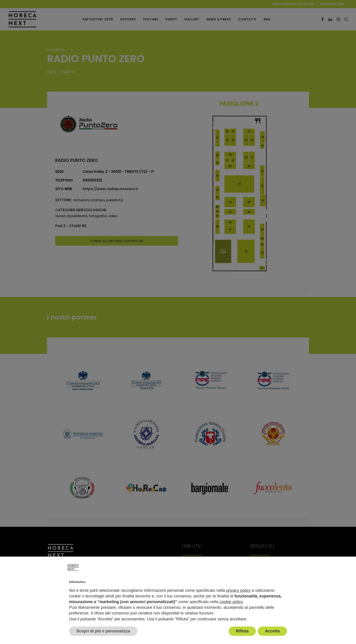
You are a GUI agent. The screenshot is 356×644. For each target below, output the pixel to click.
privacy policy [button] (238, 590)
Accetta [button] (272, 631)
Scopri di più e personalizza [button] (103, 631)
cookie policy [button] (231, 602)
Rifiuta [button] (242, 631)
